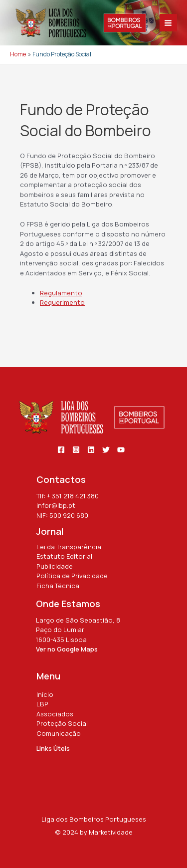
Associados (55, 714)
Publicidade (55, 566)
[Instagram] (76, 450)
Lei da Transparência (69, 547)
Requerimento (62, 302)
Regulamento (61, 293)
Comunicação (59, 733)
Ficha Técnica (58, 586)
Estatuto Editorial (64, 556)
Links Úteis (53, 748)
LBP (42, 704)
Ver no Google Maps (67, 649)
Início (45, 694)
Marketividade (111, 832)
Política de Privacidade (72, 576)
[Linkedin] (91, 450)
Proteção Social (62, 723)
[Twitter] (106, 450)
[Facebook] (61, 450)
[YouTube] (121, 450)
